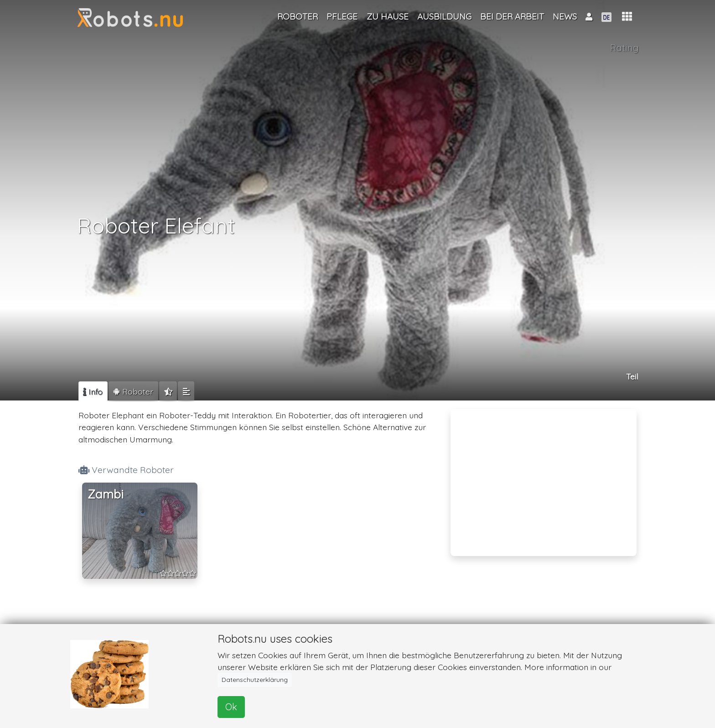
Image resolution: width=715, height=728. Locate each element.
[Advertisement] (544, 477)
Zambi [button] (106, 494)
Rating (624, 48)
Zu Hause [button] (388, 16)
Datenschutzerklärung (255, 680)
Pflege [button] (342, 16)
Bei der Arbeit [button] (512, 16)
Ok (231, 707)
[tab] (93, 391)
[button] (627, 17)
